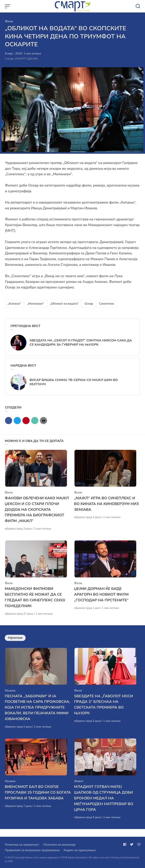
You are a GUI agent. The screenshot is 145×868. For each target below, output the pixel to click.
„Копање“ (14, 304)
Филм (9, 21)
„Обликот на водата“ (64, 304)
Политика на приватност (22, 845)
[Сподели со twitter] (17, 421)
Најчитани (15, 642)
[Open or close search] (138, 6)
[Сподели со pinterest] (26, 421)
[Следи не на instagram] (138, 844)
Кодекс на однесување (80, 850)
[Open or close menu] (8, 6)
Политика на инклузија (59, 845)
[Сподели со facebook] (9, 421)
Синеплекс (107, 304)
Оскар (89, 304)
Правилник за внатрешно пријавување (32, 850)
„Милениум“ (35, 304)
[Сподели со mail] (35, 421)
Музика (10, 696)
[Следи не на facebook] (126, 844)
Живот (79, 789)
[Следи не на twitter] (132, 844)
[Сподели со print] (43, 421)
